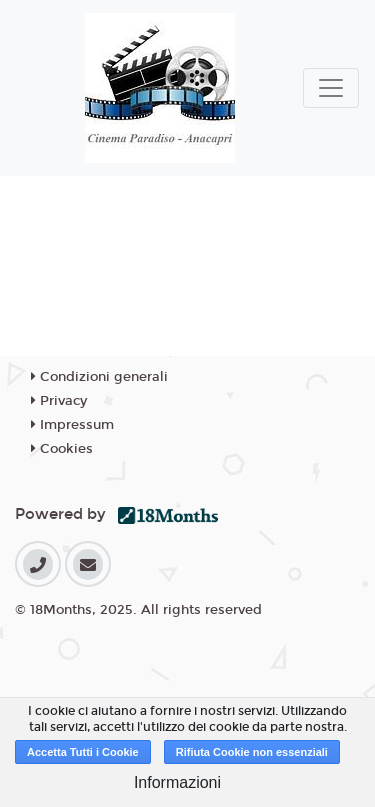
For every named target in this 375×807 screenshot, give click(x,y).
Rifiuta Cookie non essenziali (252, 752)
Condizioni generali (99, 377)
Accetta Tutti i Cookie (83, 752)
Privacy (59, 401)
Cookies (62, 449)
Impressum (72, 425)
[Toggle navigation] (331, 88)
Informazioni (177, 782)
